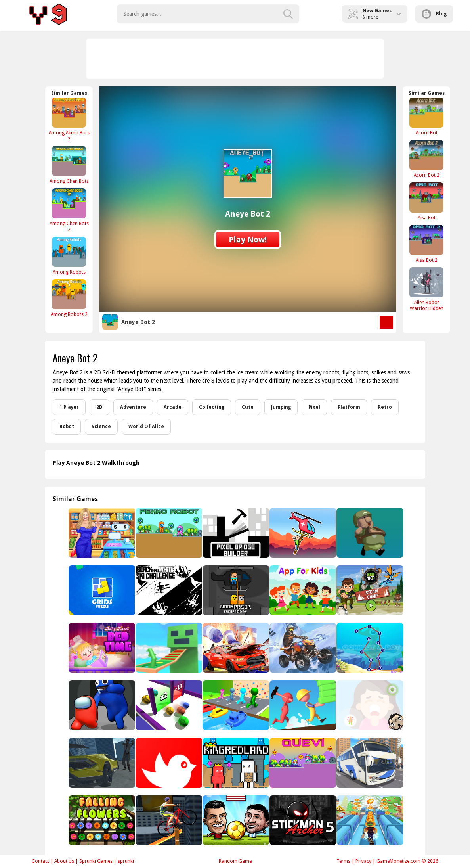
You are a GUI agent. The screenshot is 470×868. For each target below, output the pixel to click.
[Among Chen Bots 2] (69, 210)
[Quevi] (302, 763)
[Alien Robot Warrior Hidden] (426, 289)
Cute (248, 407)
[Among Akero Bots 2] (69, 119)
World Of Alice (146, 427)
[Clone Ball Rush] (168, 705)
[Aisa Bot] (426, 201)
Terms (343, 861)
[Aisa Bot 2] (426, 244)
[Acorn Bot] (426, 116)
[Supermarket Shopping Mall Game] (101, 533)
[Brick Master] (302, 705)
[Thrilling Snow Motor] (302, 648)
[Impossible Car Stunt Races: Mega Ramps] (235, 648)
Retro (385, 407)
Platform (349, 407)
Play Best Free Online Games (49, 14)
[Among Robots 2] (69, 298)
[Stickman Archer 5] (302, 820)
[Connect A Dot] (369, 648)
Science (101, 427)
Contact (40, 861)
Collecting (212, 407)
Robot (67, 427)
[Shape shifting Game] (235, 705)
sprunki (126, 861)
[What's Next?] (369, 533)
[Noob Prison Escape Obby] (235, 590)
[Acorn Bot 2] (426, 159)
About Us (64, 861)
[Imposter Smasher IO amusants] (101, 705)
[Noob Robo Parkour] (168, 648)
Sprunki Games (96, 861)
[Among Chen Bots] (69, 165)
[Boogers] (369, 705)
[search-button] (288, 14)
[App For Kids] (302, 590)
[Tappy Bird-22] (168, 763)
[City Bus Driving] (369, 763)
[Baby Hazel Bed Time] (101, 648)
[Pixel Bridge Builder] (235, 533)
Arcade (173, 407)
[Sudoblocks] (101, 590)
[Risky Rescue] (302, 533)
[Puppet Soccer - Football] (235, 820)
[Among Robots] (69, 256)
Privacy (363, 861)
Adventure (133, 407)
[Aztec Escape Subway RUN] (369, 820)
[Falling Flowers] (101, 820)
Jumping (281, 407)
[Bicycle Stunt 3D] (168, 820)
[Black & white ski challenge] (168, 590)
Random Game (235, 861)
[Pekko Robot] (168, 533)
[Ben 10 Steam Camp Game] (369, 590)
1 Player (69, 407)
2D (99, 407)
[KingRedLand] (235, 763)
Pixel (314, 407)
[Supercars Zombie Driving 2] (101, 763)
